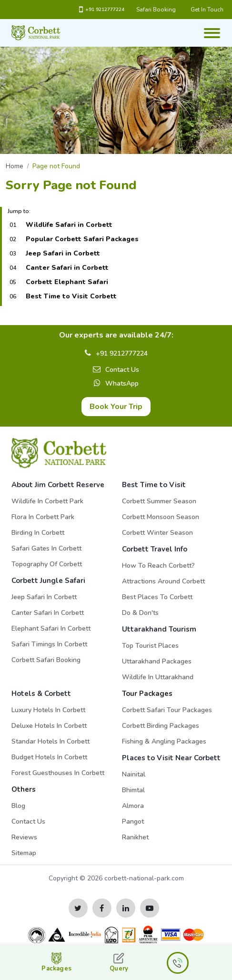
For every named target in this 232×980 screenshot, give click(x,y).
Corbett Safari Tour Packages (167, 710)
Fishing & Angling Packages (164, 741)
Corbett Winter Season (157, 533)
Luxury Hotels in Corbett (48, 710)
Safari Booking (156, 10)
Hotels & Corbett (41, 694)
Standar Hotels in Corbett (50, 741)
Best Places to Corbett (157, 597)
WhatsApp (122, 383)
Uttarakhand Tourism (159, 629)
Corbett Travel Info (155, 549)
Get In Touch (207, 10)
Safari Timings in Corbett (49, 644)
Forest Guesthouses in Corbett (58, 773)
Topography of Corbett (47, 564)
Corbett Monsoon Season (161, 517)
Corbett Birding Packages (161, 726)
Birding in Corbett (38, 533)
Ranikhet (135, 837)
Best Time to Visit (154, 485)
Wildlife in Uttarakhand (158, 677)
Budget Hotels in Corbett (49, 757)
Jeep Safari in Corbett (63, 253)
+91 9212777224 (102, 10)
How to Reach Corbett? (158, 566)
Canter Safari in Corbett (67, 268)
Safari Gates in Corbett (46, 548)
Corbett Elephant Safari (67, 282)
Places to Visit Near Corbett (171, 758)
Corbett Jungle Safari (48, 581)
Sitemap (24, 853)
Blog (18, 806)
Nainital (134, 774)
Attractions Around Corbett (163, 581)
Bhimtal (133, 790)
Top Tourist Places (150, 646)
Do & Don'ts (140, 613)
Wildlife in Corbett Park (47, 501)
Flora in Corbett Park (43, 517)
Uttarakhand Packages (157, 661)
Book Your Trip (116, 407)
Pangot (133, 822)
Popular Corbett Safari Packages (82, 239)
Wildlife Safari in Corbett (69, 225)
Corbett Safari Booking (46, 660)
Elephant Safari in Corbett (51, 628)
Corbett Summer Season (159, 501)
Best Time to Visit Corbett (71, 296)
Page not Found (56, 166)
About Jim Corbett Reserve (58, 485)
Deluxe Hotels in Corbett (49, 726)
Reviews (24, 837)
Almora (133, 806)
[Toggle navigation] (211, 28)
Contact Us (122, 370)
